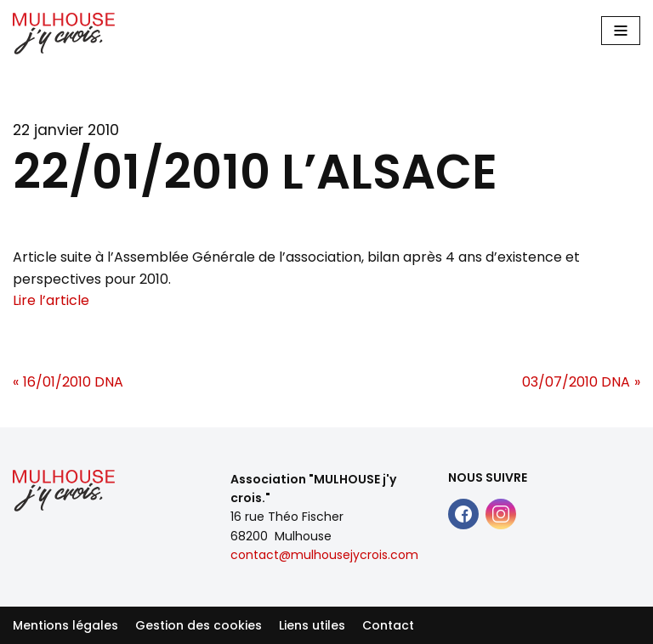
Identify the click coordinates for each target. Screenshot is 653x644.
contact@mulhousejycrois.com (324, 555)
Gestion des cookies (199, 625)
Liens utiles (312, 625)
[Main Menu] (621, 31)
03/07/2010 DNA (576, 382)
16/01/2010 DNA (73, 382)
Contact (388, 625)
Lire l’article (51, 300)
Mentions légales (65, 625)
